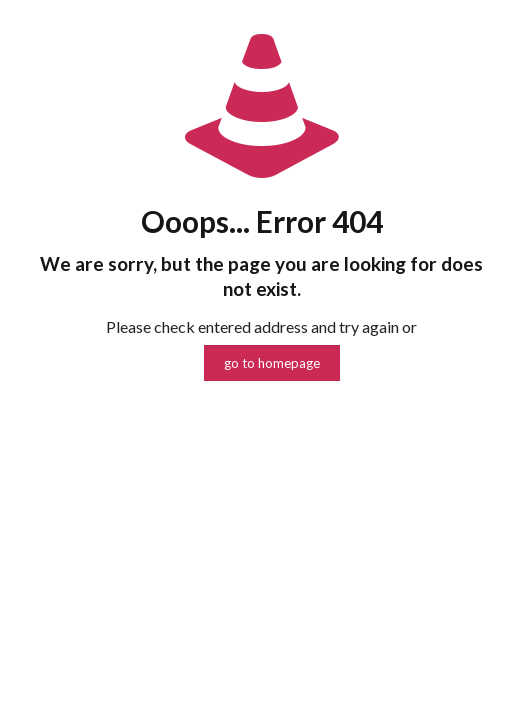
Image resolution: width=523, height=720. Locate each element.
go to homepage (272, 363)
